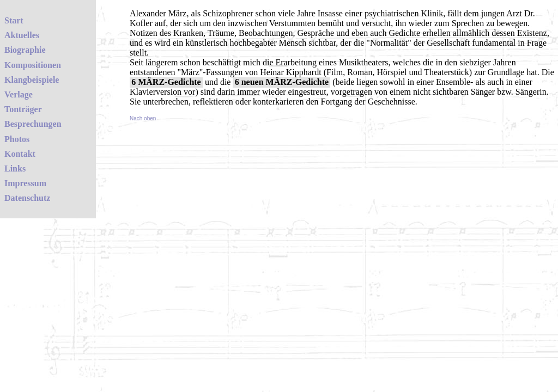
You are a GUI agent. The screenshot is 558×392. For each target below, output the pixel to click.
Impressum (25, 183)
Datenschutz (27, 198)
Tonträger (23, 109)
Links (15, 169)
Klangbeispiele (32, 80)
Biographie (25, 50)
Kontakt (20, 154)
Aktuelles (22, 35)
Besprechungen (33, 124)
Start (14, 20)
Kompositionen (33, 65)
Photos (17, 139)
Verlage (19, 94)
